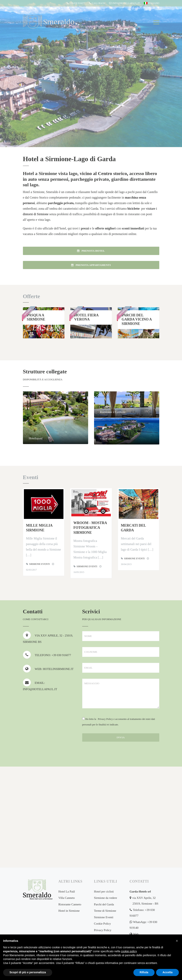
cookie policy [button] (129, 951)
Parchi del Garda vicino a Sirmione (137, 319)
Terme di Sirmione (105, 911)
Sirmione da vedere (106, 898)
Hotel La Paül (67, 892)
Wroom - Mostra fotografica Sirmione (90, 528)
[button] (177, 941)
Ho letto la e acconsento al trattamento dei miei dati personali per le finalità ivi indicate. (119, 722)
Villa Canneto (67, 898)
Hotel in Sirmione (69, 911)
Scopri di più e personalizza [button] (28, 972)
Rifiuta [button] (144, 972)
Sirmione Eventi (40, 564)
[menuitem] (151, 3)
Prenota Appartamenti (91, 265)
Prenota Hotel (91, 251)
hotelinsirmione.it (58, 669)
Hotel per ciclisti (104, 892)
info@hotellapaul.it (124, 3)
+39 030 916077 (76, 3)
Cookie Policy (102, 924)
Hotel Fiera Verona (86, 317)
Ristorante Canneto (70, 904)
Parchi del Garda (104, 904)
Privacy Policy (105, 719)
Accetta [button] (167, 972)
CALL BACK (97, 3)
